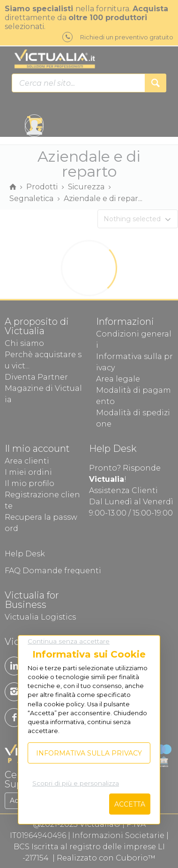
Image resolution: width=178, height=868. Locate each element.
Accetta (130, 804)
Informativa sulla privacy (89, 753)
